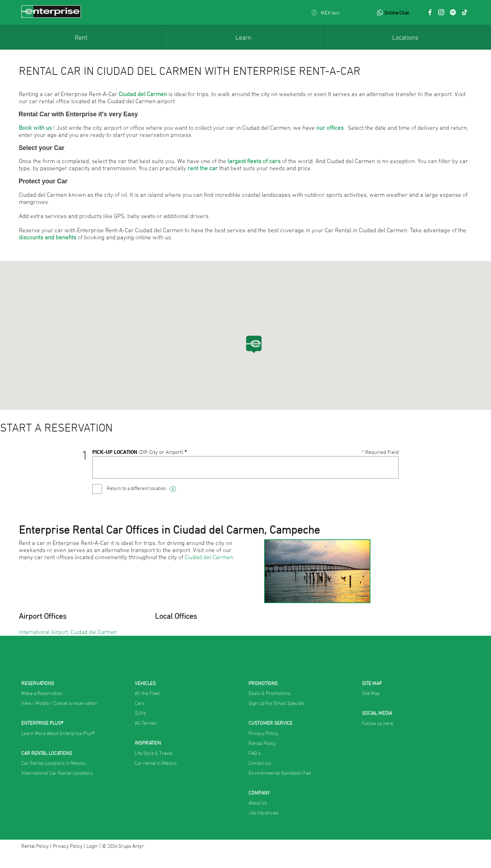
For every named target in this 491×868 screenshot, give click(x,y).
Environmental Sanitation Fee (280, 787)
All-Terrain (146, 737)
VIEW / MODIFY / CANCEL (366, 460)
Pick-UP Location (138, 480)
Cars (140, 717)
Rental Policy (262, 758)
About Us (258, 817)
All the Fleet (147, 708)
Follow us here (378, 738)
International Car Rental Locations (57, 787)
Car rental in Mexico (156, 777)
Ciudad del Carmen (209, 572)
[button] (325, 13)
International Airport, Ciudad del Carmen (68, 646)
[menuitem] (81, 37)
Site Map (371, 708)
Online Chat (397, 13)
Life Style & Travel (154, 767)
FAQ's (255, 767)
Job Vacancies (264, 827)
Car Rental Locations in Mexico (53, 777)
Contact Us (260, 777)
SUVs (140, 727)
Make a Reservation (42, 708)
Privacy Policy (263, 748)
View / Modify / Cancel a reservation (59, 717)
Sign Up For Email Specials (277, 717)
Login (92, 860)
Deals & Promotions (269, 708)
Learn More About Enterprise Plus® (58, 748)
